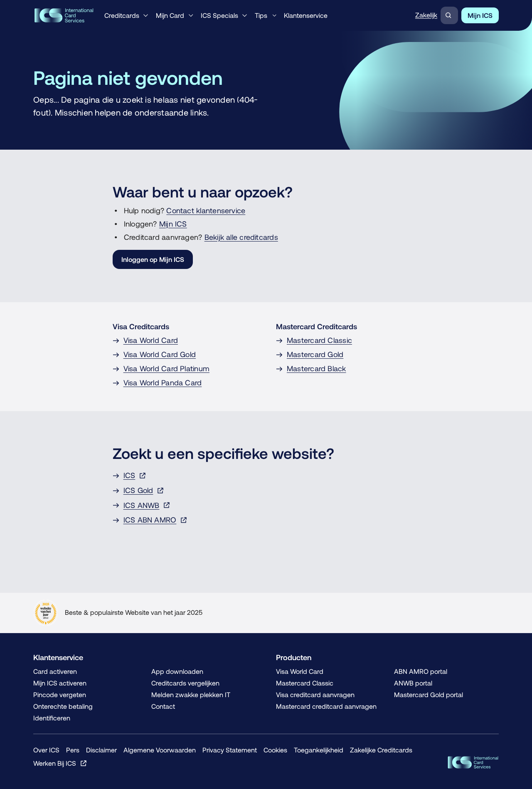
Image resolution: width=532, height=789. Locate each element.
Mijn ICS (173, 224)
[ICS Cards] (473, 762)
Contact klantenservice (206, 211)
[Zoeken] (449, 15)
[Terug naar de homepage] (64, 15)
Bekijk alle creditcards (241, 237)
